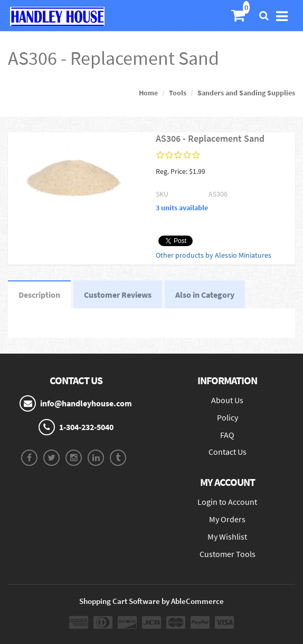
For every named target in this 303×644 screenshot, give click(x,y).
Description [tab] (39, 295)
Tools (178, 93)
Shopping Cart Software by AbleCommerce (151, 601)
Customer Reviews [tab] (118, 295)
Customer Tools (228, 554)
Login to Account (227, 502)
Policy (228, 417)
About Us (227, 400)
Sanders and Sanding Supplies (246, 93)
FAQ (227, 435)
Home (148, 93)
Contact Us (228, 452)
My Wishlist (227, 536)
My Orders (227, 519)
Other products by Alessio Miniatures (214, 255)
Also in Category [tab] (205, 295)
